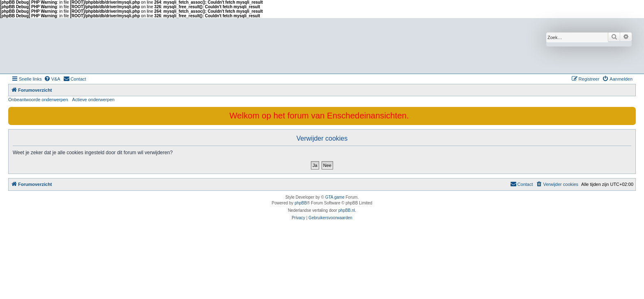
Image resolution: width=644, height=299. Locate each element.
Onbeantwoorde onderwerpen (38, 100)
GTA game (335, 197)
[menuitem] (52, 79)
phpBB (301, 203)
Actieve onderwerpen (93, 100)
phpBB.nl (347, 210)
